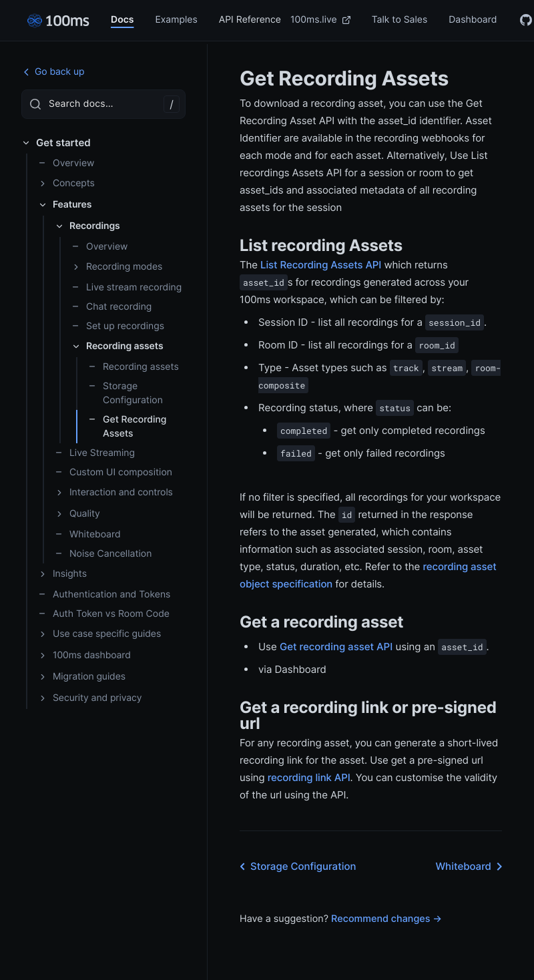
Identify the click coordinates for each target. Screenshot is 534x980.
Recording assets (133, 367)
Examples (176, 20)
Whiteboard (88, 534)
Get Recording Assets (127, 427)
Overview (66, 163)
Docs (122, 20)
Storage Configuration (125, 393)
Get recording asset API (336, 647)
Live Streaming (95, 453)
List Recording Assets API (321, 265)
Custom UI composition (113, 472)
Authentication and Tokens (104, 594)
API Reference (250, 20)
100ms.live (320, 20)
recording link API (309, 777)
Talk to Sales (400, 20)
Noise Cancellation (103, 554)
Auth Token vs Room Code (104, 614)
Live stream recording (126, 287)
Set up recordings (118, 326)
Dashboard (473, 20)
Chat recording (111, 307)
